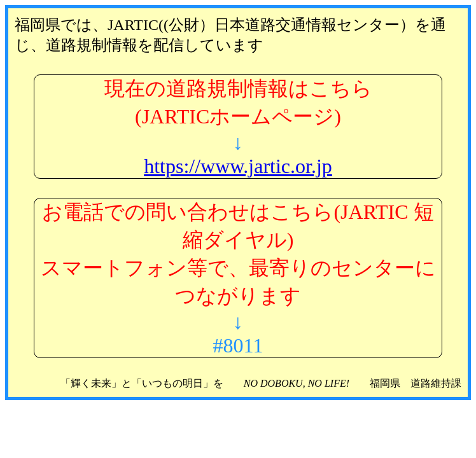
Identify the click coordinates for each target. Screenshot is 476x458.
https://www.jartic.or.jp (238, 166)
